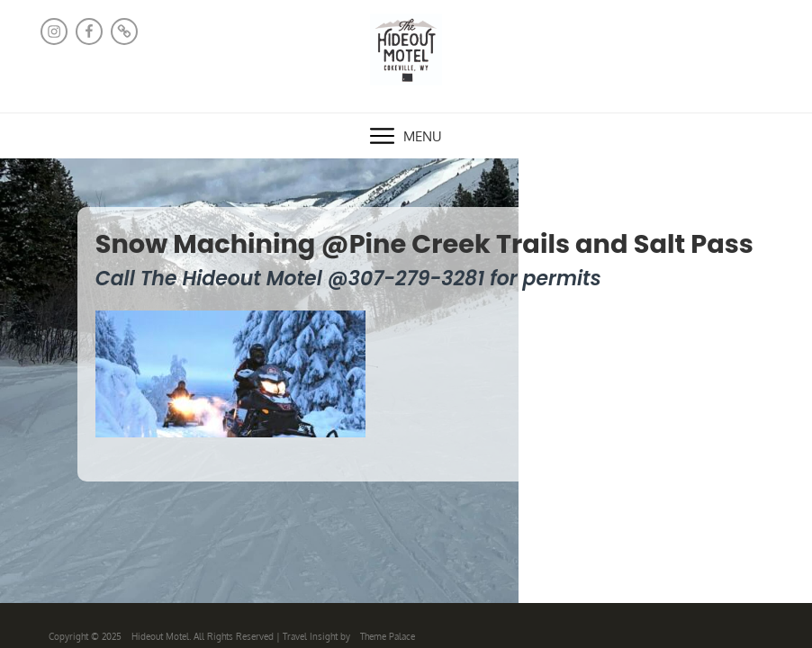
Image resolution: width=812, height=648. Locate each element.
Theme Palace (388, 636)
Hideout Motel (160, 636)
